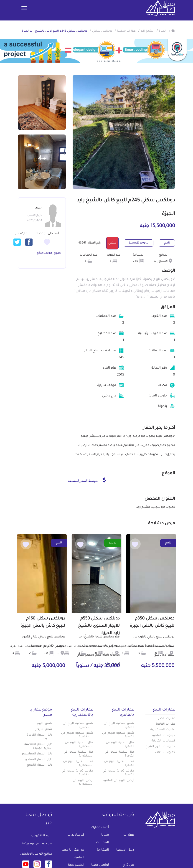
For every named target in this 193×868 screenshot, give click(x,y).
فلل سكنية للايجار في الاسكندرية (78, 754)
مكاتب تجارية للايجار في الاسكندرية (77, 773)
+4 (42, 159)
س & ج (129, 865)
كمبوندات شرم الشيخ (160, 747)
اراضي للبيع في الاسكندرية (83, 783)
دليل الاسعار (125, 850)
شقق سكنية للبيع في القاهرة (119, 726)
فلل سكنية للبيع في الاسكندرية (79, 745)
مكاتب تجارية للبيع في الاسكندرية (78, 763)
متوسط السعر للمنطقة (87, 480)
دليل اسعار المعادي (39, 760)
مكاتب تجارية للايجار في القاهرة (118, 773)
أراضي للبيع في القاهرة (119, 781)
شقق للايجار (44, 729)
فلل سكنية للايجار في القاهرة (119, 754)
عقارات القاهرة (165, 724)
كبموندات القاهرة (164, 736)
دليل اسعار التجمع (39, 765)
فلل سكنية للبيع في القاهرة (120, 745)
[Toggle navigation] (24, 8)
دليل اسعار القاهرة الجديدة (39, 737)
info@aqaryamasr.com (37, 844)
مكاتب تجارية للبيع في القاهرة (119, 763)
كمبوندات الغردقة (163, 741)
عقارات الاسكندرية (163, 730)
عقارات (129, 835)
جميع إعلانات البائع (49, 253)
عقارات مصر (167, 718)
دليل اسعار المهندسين (36, 754)
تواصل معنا (100, 865)
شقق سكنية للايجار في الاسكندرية (77, 735)
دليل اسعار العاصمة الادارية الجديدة (38, 746)
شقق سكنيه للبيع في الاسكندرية (78, 726)
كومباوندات (76, 835)
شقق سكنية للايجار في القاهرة (118, 735)
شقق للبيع (44, 724)
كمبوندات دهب (165, 752)
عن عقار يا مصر (73, 850)
